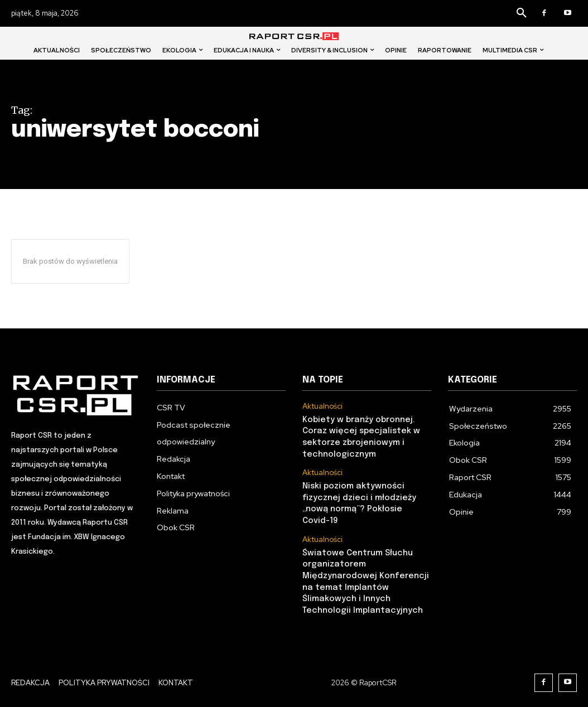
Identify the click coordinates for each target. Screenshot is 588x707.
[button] (522, 13)
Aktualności (323, 406)
